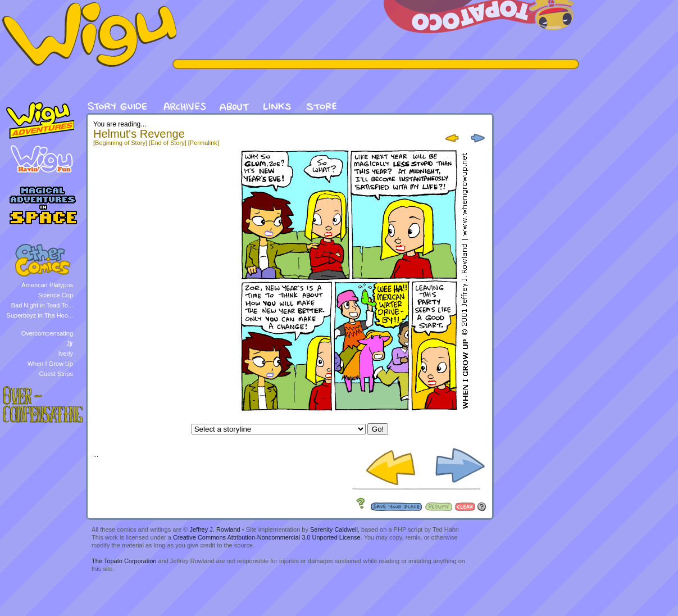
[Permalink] (204, 143)
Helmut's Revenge (139, 134)
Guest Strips (56, 374)
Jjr (70, 343)
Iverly (66, 354)
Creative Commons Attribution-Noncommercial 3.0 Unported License (267, 537)
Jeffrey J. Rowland (215, 529)
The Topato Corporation (124, 561)
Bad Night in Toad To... (42, 305)
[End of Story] (168, 143)
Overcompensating (47, 333)
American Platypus (47, 285)
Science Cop (56, 295)
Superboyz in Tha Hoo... (40, 315)
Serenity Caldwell (334, 529)
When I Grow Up (50, 364)
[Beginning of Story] (120, 143)
